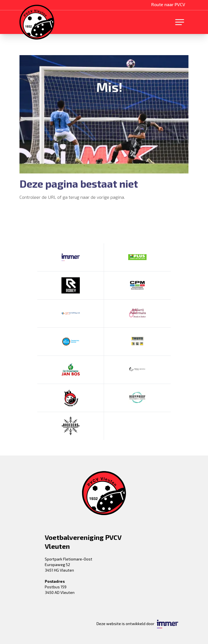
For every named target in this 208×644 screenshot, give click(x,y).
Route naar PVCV (168, 4)
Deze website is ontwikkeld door (137, 624)
